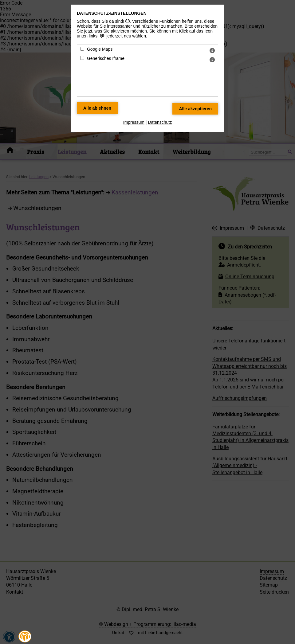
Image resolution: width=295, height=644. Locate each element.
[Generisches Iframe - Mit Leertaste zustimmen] (82, 58)
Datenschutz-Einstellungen (112, 13)
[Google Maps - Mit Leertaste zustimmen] (82, 49)
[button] (25, 636)
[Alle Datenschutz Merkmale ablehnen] (97, 108)
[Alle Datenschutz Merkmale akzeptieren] (195, 109)
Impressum (134, 122)
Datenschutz (160, 122)
